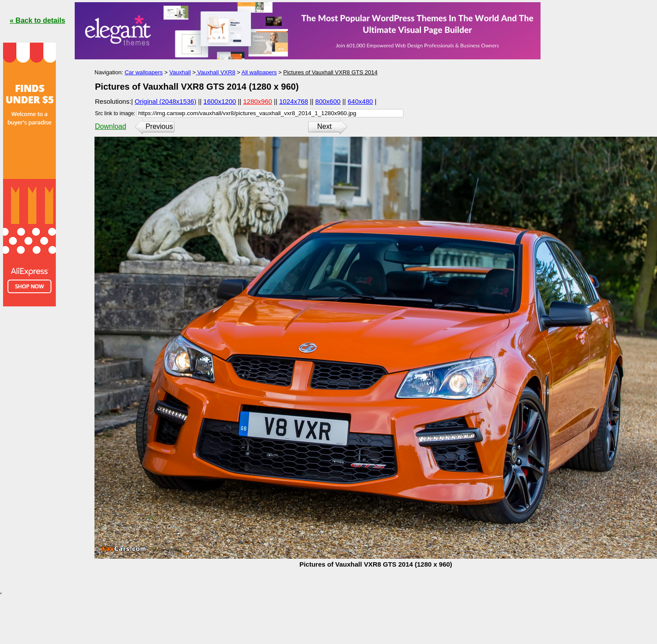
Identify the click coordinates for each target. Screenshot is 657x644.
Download (111, 126)
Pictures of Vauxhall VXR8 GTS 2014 (330, 72)
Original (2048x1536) (166, 101)
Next (325, 126)
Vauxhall (180, 72)
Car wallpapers (144, 72)
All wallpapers (259, 72)
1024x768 (294, 101)
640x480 (360, 101)
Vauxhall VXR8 (215, 72)
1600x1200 (220, 101)
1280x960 (258, 101)
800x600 (328, 101)
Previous (159, 126)
